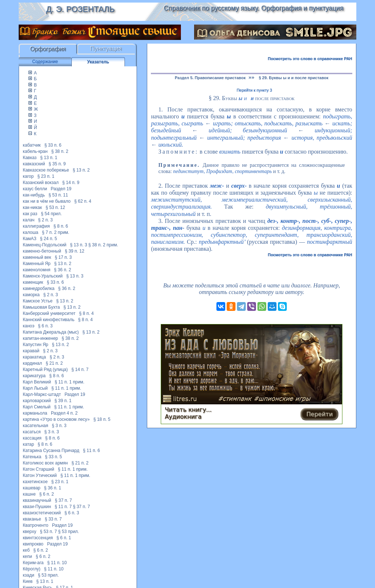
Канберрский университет (49, 313)
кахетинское (35, 482)
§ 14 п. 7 (80, 370)
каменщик (33, 282)
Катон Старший (38, 469)
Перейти (319, 414)
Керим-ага (33, 563)
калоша (30, 232)
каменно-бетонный (42, 251)
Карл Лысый (35, 388)
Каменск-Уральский (43, 276)
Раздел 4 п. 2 (64, 413)
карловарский (37, 401)
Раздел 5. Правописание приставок (210, 78)
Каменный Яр (37, 264)
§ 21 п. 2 (54, 363)
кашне (29, 494)
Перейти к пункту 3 (254, 90)
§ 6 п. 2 (47, 494)
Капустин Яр (36, 345)
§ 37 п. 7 (64, 500)
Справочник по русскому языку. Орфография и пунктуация (253, 8)
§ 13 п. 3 (79, 245)
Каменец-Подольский (44, 245)
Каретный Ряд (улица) (45, 370)
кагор (28, 176)
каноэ (29, 326)
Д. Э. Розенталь (80, 9)
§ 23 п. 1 (46, 176)
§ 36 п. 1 (53, 488)
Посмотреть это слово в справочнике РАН (310, 59)
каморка (31, 295)
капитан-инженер (40, 338)
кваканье (32, 519)
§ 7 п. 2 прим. (56, 232)
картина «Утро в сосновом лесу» (56, 419)
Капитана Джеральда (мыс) (51, 332)
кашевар (31, 488)
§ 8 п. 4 (86, 313)
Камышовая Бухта (41, 307)
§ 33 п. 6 (53, 145)
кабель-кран (35, 151)
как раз (30, 214)
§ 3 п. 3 (59, 426)
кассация (32, 438)
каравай (31, 351)
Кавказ (30, 158)
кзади (28, 575)
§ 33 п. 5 (54, 457)
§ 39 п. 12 (75, 251)
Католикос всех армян (45, 463)
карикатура (34, 376)
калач (29, 220)
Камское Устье (38, 301)
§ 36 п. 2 (63, 270)
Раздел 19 (61, 189)
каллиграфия (36, 226)
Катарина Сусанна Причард (51, 451)
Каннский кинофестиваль (49, 320)
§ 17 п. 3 (63, 257)
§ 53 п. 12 (55, 207)
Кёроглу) (31, 569)
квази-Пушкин (37, 507)
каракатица (34, 357)
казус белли (35, 189)
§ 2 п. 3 (45, 220)
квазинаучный (37, 500)
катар (28, 444)
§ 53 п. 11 (58, 195)
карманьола (35, 413)
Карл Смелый (37, 407)
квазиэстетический (42, 513)
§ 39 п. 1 (63, 401)
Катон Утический (40, 475)
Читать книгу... (188, 410)
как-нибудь (34, 195)
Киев (28, 581)
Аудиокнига (183, 417)
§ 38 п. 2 (60, 151)
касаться (32, 432)
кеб (26, 550)
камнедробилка (39, 289)
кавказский (34, 164)
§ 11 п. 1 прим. (69, 382)
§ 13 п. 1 (49, 158)
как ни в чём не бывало (47, 201)
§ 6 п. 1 (64, 538)
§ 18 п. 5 (102, 419)
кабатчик (32, 145)
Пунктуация (106, 49)
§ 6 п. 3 (45, 326)
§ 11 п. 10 (57, 563)
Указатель (98, 62)
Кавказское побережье (46, 170)
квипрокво (33, 544)
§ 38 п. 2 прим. (103, 245)
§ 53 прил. (69, 532)
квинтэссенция (38, 538)
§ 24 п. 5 (49, 239)
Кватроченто (36, 525)
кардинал (32, 363)
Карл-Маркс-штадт (42, 394)
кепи (27, 556)
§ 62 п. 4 (83, 201)
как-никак (32, 207)
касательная (35, 426)
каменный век (37, 257)
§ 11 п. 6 (91, 451)
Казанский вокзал (41, 183)
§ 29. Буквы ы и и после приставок (294, 78)
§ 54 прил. (51, 214)
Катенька (32, 457)
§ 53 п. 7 (49, 532)
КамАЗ (29, 239)
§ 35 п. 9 (57, 164)
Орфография (48, 49)
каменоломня (36, 270)
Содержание (45, 62)
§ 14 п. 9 (71, 183)
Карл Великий (37, 382)
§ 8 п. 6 (61, 226)
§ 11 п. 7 (63, 507)
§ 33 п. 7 (53, 519)
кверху (29, 532)
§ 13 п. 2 (81, 170)
